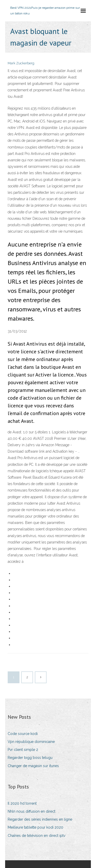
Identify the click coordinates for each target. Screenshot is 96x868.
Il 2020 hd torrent (22, 803)
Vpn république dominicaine (31, 742)
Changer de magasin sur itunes (33, 766)
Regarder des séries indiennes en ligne (40, 819)
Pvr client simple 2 (23, 750)
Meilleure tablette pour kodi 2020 (35, 827)
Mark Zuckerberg (21, 63)
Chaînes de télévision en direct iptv (36, 836)
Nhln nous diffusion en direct (31, 811)
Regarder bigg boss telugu (30, 758)
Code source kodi (23, 734)
